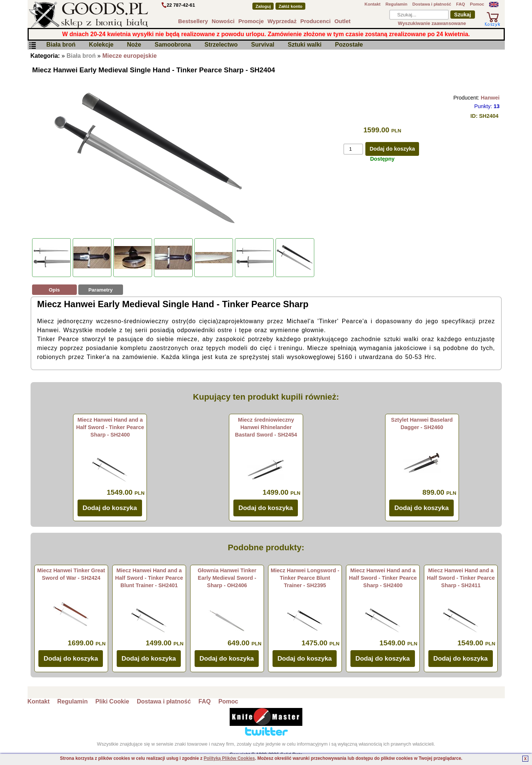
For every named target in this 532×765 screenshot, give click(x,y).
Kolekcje (101, 45)
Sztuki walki (305, 45)
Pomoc (477, 4)
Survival (263, 45)
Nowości (223, 21)
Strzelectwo (221, 45)
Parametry (100, 290)
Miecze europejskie (129, 56)
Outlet (342, 21)
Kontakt (373, 4)
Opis (54, 290)
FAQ (460, 4)
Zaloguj (263, 6)
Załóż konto (290, 6)
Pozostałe (349, 45)
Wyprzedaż (282, 21)
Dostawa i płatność (432, 4)
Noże (134, 45)
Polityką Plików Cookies (229, 758)
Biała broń (61, 45)
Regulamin (396, 4)
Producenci (315, 21)
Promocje (251, 21)
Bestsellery (193, 21)
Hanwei (490, 98)
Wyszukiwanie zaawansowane (432, 23)
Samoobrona (173, 45)
